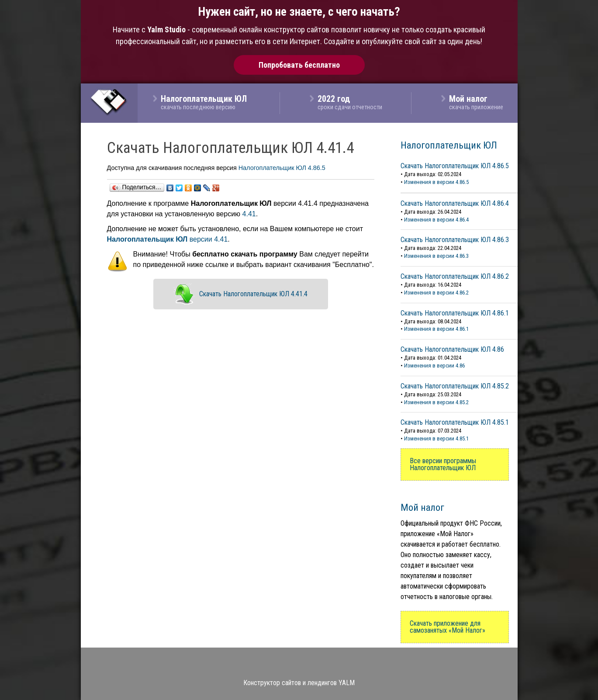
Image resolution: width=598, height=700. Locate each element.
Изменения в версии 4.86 (434, 366)
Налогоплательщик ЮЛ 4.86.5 (282, 168)
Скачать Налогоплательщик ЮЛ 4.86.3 (455, 240)
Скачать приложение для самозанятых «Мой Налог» (448, 627)
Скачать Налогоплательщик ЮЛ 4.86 (452, 349)
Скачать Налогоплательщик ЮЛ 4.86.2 (455, 276)
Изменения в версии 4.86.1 (436, 329)
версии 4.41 (168, 239)
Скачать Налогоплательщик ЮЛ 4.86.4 (455, 203)
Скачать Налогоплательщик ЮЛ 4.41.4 (253, 294)
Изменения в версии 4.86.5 (436, 182)
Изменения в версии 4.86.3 (436, 256)
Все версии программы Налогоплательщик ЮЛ (443, 464)
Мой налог (422, 507)
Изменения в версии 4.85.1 (436, 438)
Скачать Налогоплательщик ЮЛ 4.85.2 (455, 386)
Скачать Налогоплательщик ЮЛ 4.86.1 (455, 313)
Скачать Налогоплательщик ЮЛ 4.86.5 (455, 166)
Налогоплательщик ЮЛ (449, 145)
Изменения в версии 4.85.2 (436, 402)
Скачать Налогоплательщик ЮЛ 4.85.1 (455, 422)
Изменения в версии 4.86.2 (436, 293)
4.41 (249, 214)
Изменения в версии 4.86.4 (436, 220)
